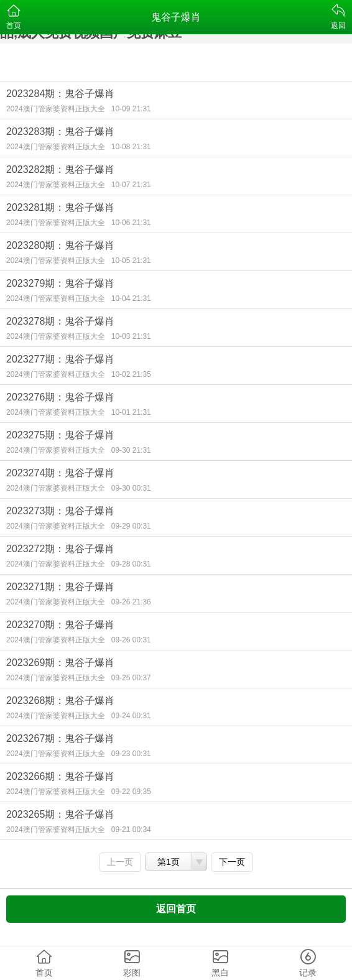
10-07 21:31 (131, 185)
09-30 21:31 (131, 450)
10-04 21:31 (131, 298)
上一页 (120, 862)
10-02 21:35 (131, 374)
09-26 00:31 (131, 640)
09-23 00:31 (131, 754)
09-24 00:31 (131, 716)
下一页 (232, 862)
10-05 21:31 (131, 261)
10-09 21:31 (131, 109)
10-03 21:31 (131, 336)
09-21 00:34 (131, 830)
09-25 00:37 (131, 678)
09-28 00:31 (131, 564)
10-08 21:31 (131, 147)
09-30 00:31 (131, 488)
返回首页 (176, 909)
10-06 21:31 (131, 223)
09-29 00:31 (131, 526)
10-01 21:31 (131, 412)
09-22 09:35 (131, 792)
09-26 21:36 (131, 602)
